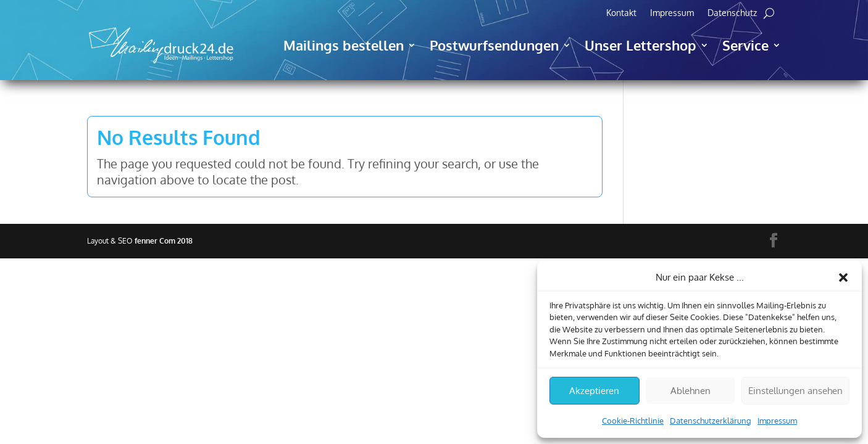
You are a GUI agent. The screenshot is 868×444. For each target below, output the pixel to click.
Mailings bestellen (344, 45)
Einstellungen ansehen (795, 391)
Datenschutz (732, 13)
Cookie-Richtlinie (633, 421)
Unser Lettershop (641, 45)
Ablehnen (691, 391)
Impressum (777, 421)
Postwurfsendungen (494, 45)
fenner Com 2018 (164, 241)
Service (745, 45)
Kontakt (621, 13)
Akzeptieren (594, 391)
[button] (843, 277)
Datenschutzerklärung (711, 421)
